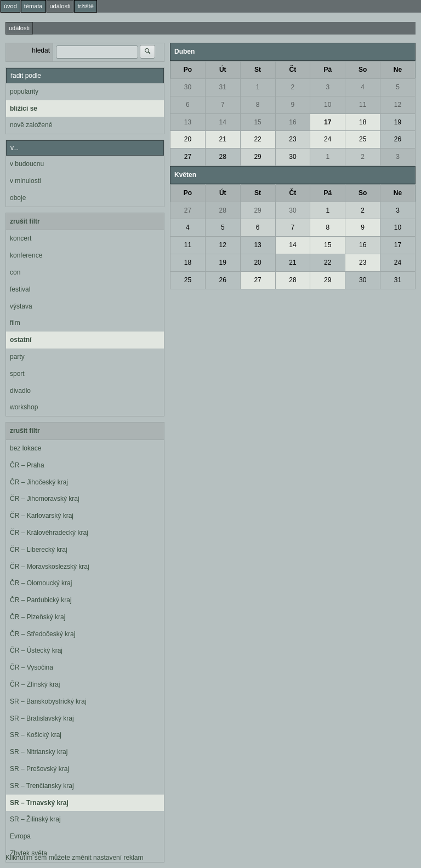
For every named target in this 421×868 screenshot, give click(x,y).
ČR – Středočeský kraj (42, 634)
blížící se (24, 108)
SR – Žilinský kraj (35, 819)
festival (20, 289)
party (17, 357)
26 (398, 139)
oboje (18, 198)
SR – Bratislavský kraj (42, 718)
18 (363, 122)
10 (328, 105)
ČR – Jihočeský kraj (39, 482)
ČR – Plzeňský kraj (38, 617)
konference (26, 255)
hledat (41, 50)
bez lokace (25, 448)
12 (398, 105)
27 (188, 157)
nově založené (31, 125)
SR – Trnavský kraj (39, 803)
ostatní (21, 340)
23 (292, 139)
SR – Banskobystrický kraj (48, 701)
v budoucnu (27, 164)
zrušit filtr (25, 221)
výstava (21, 306)
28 (223, 157)
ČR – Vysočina (32, 667)
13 (188, 122)
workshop (24, 407)
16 (292, 122)
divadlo (20, 391)
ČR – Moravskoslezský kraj (50, 567)
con (15, 272)
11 (363, 105)
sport (17, 374)
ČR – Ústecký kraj (36, 650)
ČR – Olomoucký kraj (41, 583)
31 (223, 87)
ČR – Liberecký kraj (39, 550)
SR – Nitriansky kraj (39, 752)
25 (363, 139)
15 (257, 122)
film (15, 323)
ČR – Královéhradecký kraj (49, 533)
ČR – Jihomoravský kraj (45, 499)
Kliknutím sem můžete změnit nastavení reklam (74, 858)
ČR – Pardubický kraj (41, 600)
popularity (24, 92)
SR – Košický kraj (36, 735)
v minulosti (25, 181)
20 (188, 139)
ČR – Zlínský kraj (35, 684)
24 (328, 139)
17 (328, 122)
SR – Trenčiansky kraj (42, 786)
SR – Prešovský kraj (39, 769)
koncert (21, 238)
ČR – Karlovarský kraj (42, 516)
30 (188, 87)
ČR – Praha (27, 465)
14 (223, 122)
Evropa (20, 836)
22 (257, 139)
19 (398, 122)
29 (257, 157)
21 (223, 139)
